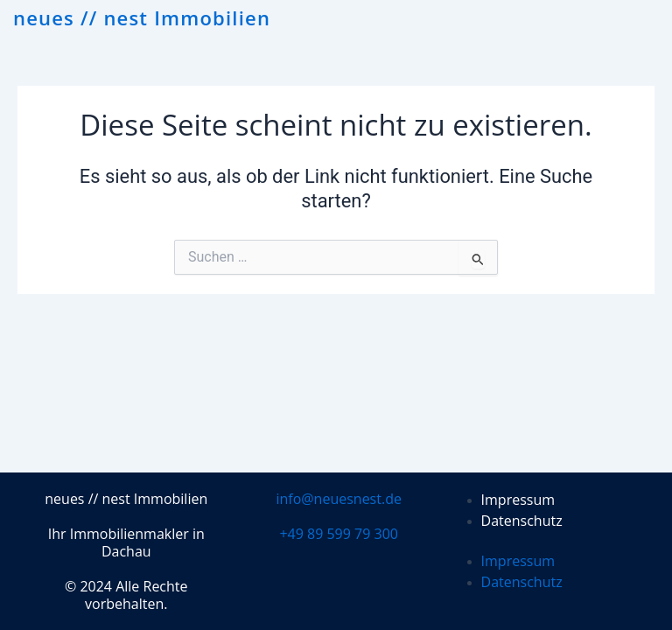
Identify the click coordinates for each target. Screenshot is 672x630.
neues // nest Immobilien (142, 17)
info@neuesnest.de (339, 499)
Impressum (518, 500)
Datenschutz (522, 521)
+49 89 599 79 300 (339, 534)
